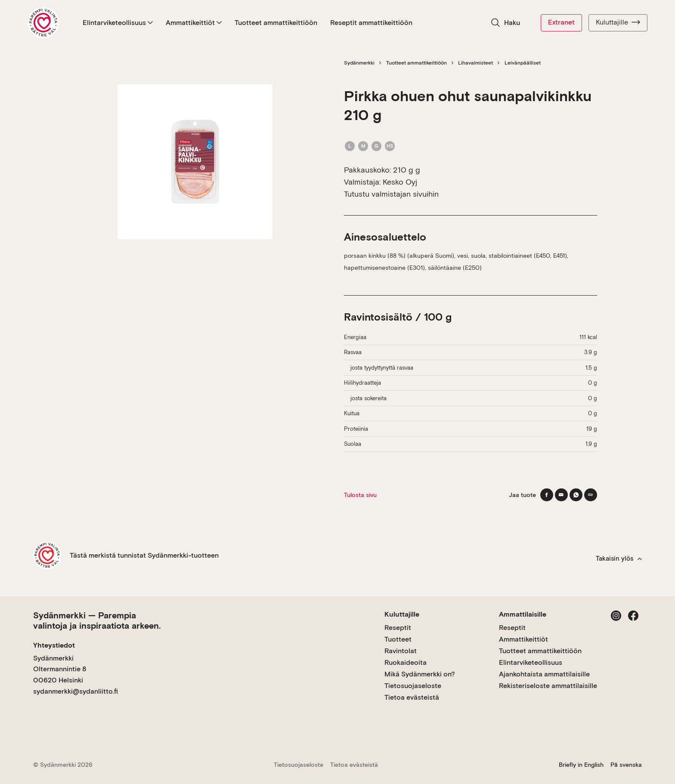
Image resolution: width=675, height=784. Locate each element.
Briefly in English (581, 765)
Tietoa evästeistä (412, 697)
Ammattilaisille (523, 614)
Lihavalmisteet (475, 63)
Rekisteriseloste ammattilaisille (548, 686)
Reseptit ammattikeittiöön (371, 23)
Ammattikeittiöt (194, 23)
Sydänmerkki (359, 63)
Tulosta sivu (360, 495)
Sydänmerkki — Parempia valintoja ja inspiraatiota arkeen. (97, 620)
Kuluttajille (618, 22)
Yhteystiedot (54, 645)
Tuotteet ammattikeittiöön (276, 23)
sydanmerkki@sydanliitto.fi (76, 691)
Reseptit (398, 628)
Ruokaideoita (406, 662)
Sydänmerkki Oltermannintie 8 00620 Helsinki (60, 669)
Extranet (561, 22)
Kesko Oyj (400, 182)
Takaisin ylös (619, 559)
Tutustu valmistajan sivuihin (391, 194)
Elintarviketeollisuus (118, 23)
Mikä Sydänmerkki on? (420, 674)
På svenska (626, 765)
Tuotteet (398, 639)
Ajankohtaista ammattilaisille (544, 674)
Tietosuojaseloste (413, 686)
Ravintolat (401, 651)
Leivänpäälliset (523, 63)
